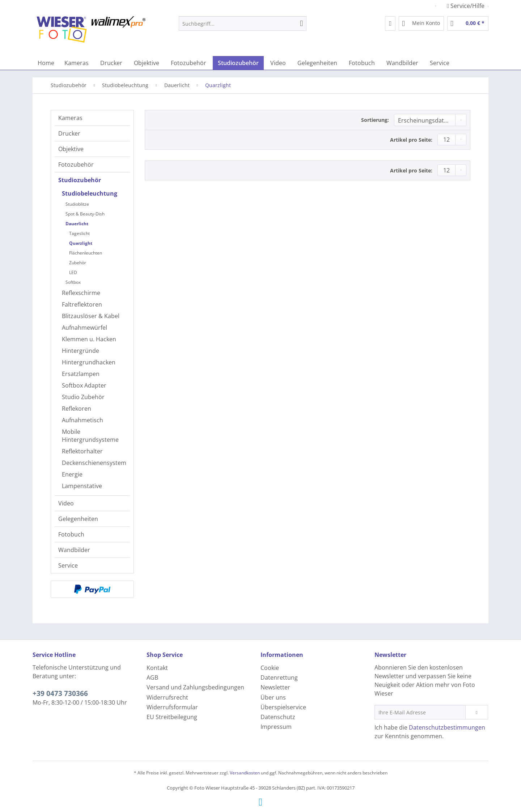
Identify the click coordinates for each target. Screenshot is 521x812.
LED (73, 272)
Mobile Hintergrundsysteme (90, 436)
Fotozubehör (76, 164)
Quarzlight (81, 243)
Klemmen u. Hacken (89, 339)
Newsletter (275, 687)
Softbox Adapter (84, 385)
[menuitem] (243, 27)
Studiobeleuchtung (90, 193)
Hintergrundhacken (89, 362)
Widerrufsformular (172, 707)
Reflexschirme (81, 293)
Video (66, 503)
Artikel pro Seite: (411, 140)
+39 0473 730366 (60, 693)
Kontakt (157, 668)
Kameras (70, 118)
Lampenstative (82, 486)
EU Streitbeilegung (172, 717)
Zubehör (78, 263)
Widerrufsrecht (167, 697)
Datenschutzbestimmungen (447, 727)
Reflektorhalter (82, 451)
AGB (152, 678)
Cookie (270, 668)
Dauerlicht (77, 224)
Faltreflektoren (82, 304)
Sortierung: (375, 120)
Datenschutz (278, 717)
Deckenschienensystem (94, 463)
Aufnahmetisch (82, 420)
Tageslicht (79, 233)
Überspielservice (283, 707)
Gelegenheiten (78, 519)
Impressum (276, 727)
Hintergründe (81, 351)
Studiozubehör (80, 180)
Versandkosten (245, 773)
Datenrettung (279, 678)
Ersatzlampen (81, 374)
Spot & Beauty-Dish (85, 214)
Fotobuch (71, 534)
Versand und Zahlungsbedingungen (195, 687)
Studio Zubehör (83, 397)
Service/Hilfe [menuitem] (466, 6)
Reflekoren (77, 409)
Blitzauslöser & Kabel (91, 316)
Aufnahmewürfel (84, 328)
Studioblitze (77, 204)
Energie (72, 474)
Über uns (273, 697)
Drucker (69, 133)
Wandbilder (74, 550)
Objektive (71, 149)
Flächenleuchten (86, 253)
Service (68, 565)
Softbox (73, 282)
